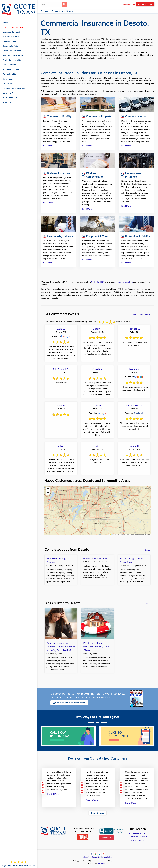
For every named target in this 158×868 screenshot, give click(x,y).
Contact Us (96, 857)
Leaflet (112, 534)
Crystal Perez (53, 793)
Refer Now (107, 837)
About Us (87, 857)
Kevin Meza (131, 802)
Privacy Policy (107, 857)
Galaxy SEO (102, 863)
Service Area (57, 11)
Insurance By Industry (12, 29)
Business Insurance (11, 34)
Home (45, 11)
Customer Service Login (13, 25)
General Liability (10, 39)
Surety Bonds (9, 76)
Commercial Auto (10, 43)
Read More (48, 146)
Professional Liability (12, 58)
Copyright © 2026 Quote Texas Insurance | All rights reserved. (98, 860)
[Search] (64, 4)
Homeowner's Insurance (96, 558)
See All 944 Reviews (142, 314)
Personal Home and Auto (14, 86)
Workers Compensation (13, 53)
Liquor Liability (9, 62)
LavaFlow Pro (9, 90)
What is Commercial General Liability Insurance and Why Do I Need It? (61, 647)
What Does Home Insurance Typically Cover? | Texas (97, 647)
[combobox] (51, 4)
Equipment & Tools (11, 67)
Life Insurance (9, 81)
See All (148, 550)
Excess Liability (9, 72)
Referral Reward (10, 95)
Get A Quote (145, 4)
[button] (48, 489)
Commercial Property (12, 48)
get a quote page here (124, 282)
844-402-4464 (128, 4)
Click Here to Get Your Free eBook (69, 702)
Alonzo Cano (92, 799)
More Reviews (97, 812)
